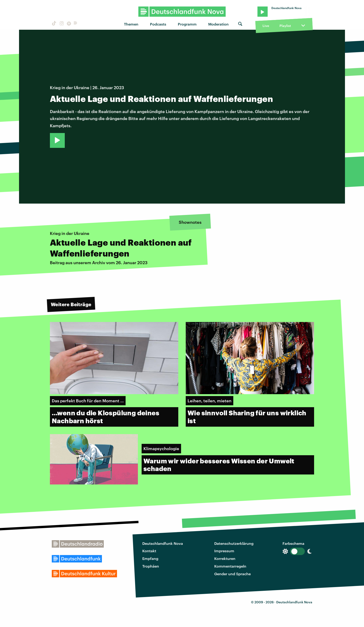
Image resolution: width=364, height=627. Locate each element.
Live (266, 26)
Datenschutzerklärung (234, 543)
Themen (131, 24)
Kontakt (149, 551)
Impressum (224, 551)
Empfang (150, 558)
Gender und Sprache (232, 574)
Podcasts (158, 24)
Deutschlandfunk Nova (163, 543)
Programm (187, 24)
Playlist (285, 26)
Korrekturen (225, 558)
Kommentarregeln (230, 566)
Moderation (218, 24)
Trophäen (151, 566)
